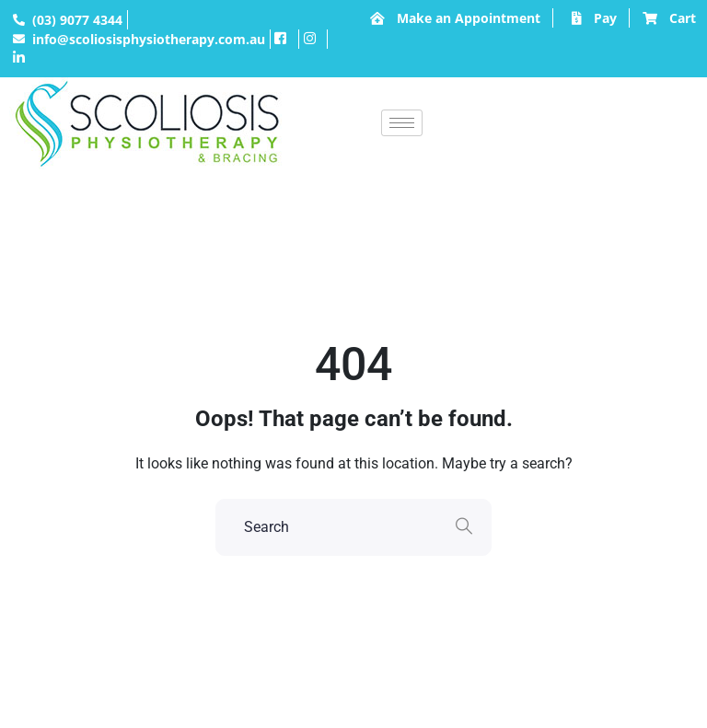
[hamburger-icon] (402, 123)
